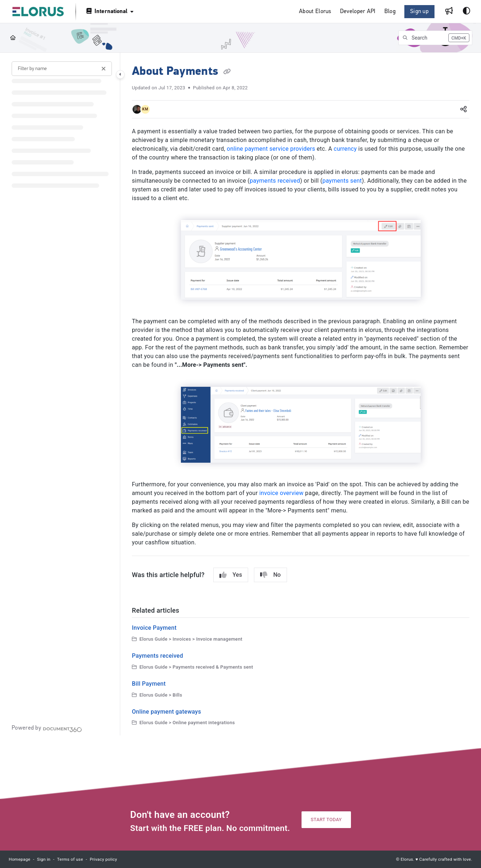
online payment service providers (271, 149)
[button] (435, 38)
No (270, 575)
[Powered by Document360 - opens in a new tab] (47, 729)
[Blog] (390, 12)
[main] (301, 394)
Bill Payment (149, 684)
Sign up (419, 12)
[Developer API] (358, 12)
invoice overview (282, 493)
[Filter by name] (62, 69)
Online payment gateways (167, 712)
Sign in (44, 859)
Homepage (20, 859)
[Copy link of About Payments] (227, 72)
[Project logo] (38, 12)
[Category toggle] (120, 74)
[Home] (13, 38)
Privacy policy (103, 859)
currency (345, 149)
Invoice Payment (154, 628)
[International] (109, 11)
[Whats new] (449, 12)
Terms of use (70, 859)
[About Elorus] (315, 12)
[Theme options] (466, 12)
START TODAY (326, 820)
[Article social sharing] (464, 109)
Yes (231, 575)
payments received (275, 181)
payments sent (342, 181)
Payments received (157, 656)
